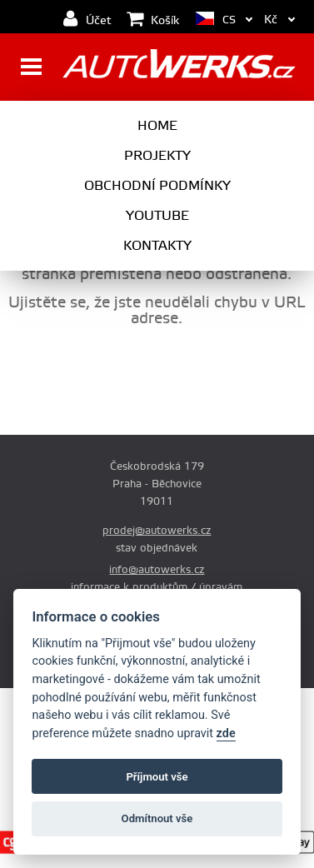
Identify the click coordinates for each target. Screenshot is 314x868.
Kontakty (157, 246)
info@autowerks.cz (157, 570)
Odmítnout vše (157, 818)
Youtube (157, 216)
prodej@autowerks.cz (157, 531)
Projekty (157, 156)
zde (226, 733)
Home (157, 126)
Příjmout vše (157, 777)
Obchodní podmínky (157, 186)
